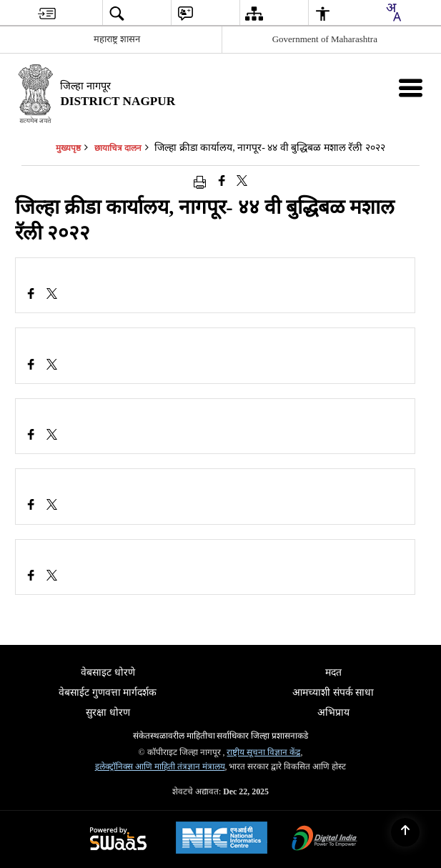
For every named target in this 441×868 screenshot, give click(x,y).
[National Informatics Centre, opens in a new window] (222, 839)
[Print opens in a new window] (200, 181)
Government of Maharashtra (325, 39)
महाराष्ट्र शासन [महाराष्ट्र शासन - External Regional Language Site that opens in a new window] (117, 39)
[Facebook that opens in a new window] (222, 181)
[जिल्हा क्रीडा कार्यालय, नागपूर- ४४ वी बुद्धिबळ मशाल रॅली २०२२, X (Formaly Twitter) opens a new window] (52, 295)
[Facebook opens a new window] (31, 295)
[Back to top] (405, 832)
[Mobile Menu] (411, 88)
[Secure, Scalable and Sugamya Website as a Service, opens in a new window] (118, 840)
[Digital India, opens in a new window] (324, 840)
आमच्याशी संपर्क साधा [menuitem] (333, 692)
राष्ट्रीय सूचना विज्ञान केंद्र (263, 752)
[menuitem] (47, 13)
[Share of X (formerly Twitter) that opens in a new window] (242, 181)
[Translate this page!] (393, 12)
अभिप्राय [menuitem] (333, 712)
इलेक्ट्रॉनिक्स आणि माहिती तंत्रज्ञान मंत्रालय (160, 766)
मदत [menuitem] (333, 672)
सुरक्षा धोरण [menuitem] (108, 712)
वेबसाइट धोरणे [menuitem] (108, 672)
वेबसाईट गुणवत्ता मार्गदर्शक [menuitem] (108, 692)
